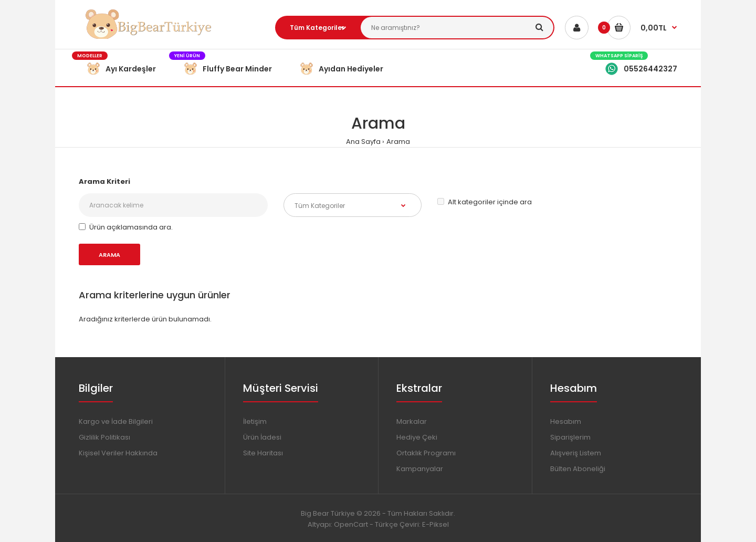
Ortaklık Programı (426, 453)
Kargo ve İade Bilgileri (116, 421)
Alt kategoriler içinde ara (485, 202)
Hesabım (566, 421)
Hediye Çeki (417, 437)
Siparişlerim (570, 437)
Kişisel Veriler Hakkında (118, 453)
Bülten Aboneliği (578, 469)
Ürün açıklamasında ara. (126, 227)
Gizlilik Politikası (104, 437)
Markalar (412, 421)
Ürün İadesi (262, 437)
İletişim (255, 421)
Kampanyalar (420, 469)
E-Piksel (435, 524)
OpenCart (351, 524)
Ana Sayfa (363, 142)
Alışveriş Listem (576, 453)
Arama (398, 142)
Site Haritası (263, 453)
